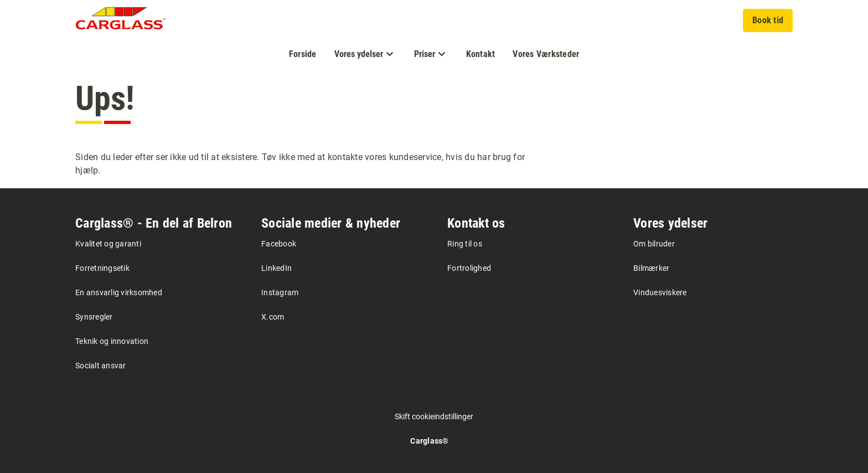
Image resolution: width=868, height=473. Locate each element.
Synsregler (94, 317)
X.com (273, 317)
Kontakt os (476, 223)
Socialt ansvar (101, 366)
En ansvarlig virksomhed (119, 292)
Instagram (280, 292)
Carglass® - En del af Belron (154, 223)
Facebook (279, 244)
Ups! (105, 98)
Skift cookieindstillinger (434, 417)
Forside (303, 54)
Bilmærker (651, 268)
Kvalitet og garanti (108, 244)
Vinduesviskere (660, 292)
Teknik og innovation (112, 341)
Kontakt (481, 54)
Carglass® (429, 441)
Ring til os (465, 244)
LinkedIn (277, 268)
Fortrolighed (469, 268)
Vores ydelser (670, 223)
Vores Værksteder (546, 54)
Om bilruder (654, 244)
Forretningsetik (102, 268)
